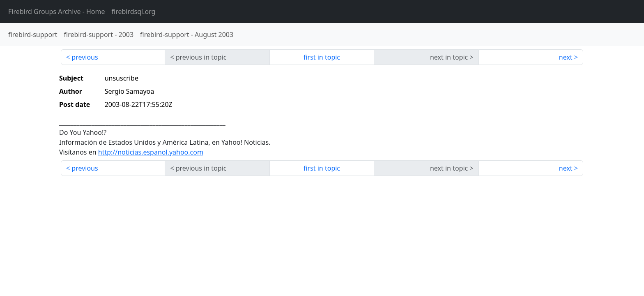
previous (85, 57)
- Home (57, 12)
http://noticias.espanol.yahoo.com (151, 152)
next (566, 57)
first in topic (322, 57)
